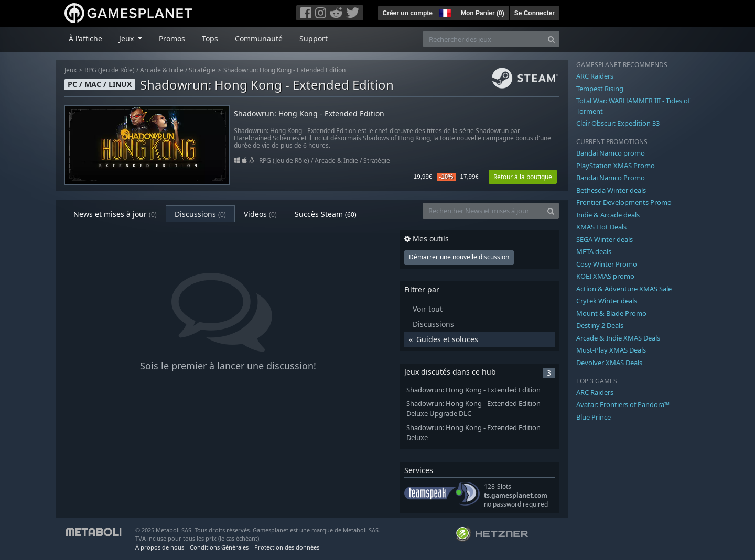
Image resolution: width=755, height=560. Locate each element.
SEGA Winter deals (605, 239)
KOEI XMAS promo (605, 276)
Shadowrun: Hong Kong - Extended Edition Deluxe (473, 433)
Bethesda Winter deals (611, 190)
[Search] (551, 39)
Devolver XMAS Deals (609, 363)
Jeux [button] (127, 39)
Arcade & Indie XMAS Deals (618, 338)
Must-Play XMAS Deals (611, 350)
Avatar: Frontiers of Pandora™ (623, 404)
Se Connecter (535, 13)
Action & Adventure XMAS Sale (624, 289)
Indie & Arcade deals (608, 215)
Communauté (259, 39)
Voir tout (428, 309)
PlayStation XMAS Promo (616, 166)
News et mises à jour (115, 214)
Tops (210, 39)
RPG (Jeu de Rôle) (110, 70)
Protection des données (287, 547)
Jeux (71, 70)
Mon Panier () (483, 13)
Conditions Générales (219, 547)
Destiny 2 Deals (600, 325)
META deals (594, 251)
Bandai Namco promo (611, 153)
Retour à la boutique (523, 177)
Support (314, 39)
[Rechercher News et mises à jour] (483, 211)
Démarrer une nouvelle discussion (459, 257)
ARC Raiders (595, 76)
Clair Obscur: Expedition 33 (618, 123)
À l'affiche (85, 39)
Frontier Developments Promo (624, 202)
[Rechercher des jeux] (483, 39)
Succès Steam (326, 214)
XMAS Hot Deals (601, 227)
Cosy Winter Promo (607, 264)
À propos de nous (160, 547)
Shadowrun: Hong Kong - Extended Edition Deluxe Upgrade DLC (473, 409)
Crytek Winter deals (607, 301)
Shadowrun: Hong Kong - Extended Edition (284, 70)
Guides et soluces (447, 339)
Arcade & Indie (162, 70)
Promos (172, 39)
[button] (444, 12)
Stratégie (202, 70)
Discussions (200, 214)
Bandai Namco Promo (611, 178)
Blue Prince (594, 417)
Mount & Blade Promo (611, 313)
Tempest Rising (600, 89)
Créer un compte (408, 13)
